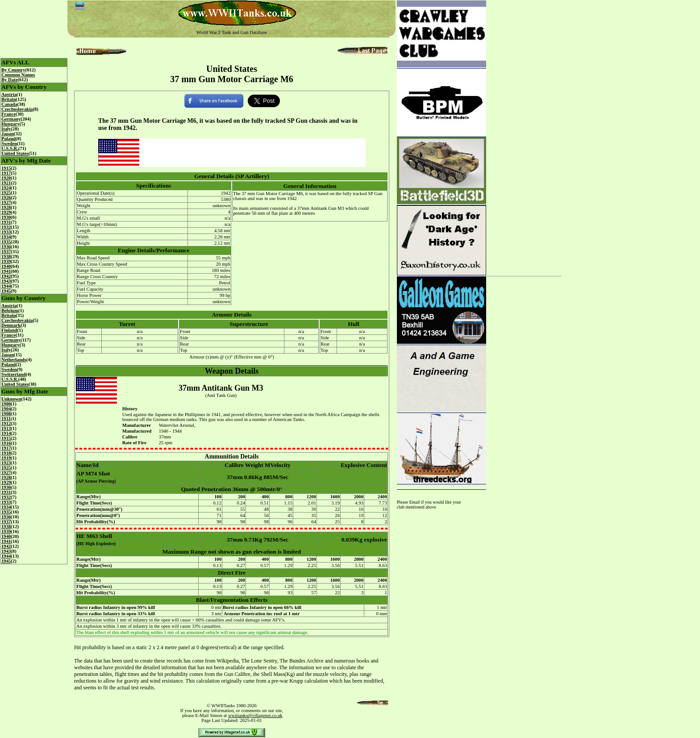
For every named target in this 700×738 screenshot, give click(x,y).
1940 (6, 266)
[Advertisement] (524, 135)
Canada (9, 104)
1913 (6, 428)
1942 (6, 276)
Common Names (18, 75)
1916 (6, 443)
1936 (6, 247)
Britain (9, 99)
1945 (6, 291)
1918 (6, 453)
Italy (6, 129)
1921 (6, 183)
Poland (8, 139)
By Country (13, 70)
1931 (6, 222)
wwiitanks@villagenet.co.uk (255, 715)
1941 (6, 271)
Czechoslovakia (17, 109)
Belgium (10, 311)
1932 (6, 227)
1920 (6, 178)
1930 (6, 217)
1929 (6, 212)
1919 (6, 458)
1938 (6, 256)
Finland (9, 330)
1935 (6, 242)
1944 (6, 286)
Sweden (9, 144)
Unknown (11, 399)
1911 (6, 419)
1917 (6, 173)
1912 (6, 423)
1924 (6, 188)
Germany (11, 119)
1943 (6, 281)
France (8, 114)
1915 (6, 168)
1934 (6, 237)
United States (15, 153)
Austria (9, 94)
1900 (6, 404)
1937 (6, 252)
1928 (6, 207)
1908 (6, 414)
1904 (6, 409)
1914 (6, 433)
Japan (8, 134)
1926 (6, 198)
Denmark (11, 325)
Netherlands (14, 360)
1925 (6, 193)
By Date (9, 80)
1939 (6, 261)
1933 (6, 232)
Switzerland (13, 374)
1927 (6, 202)
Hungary (10, 124)
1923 (6, 463)
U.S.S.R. (10, 148)
